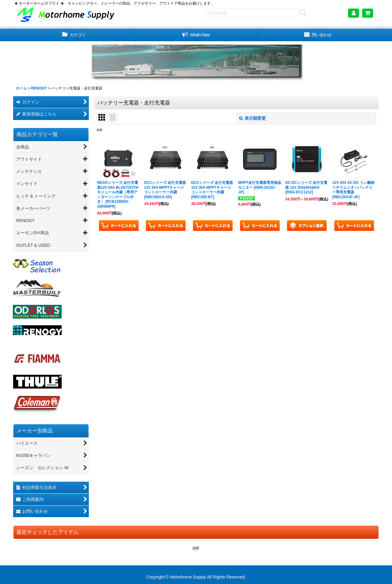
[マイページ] (354, 13)
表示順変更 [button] (252, 118)
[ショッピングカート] (368, 13)
